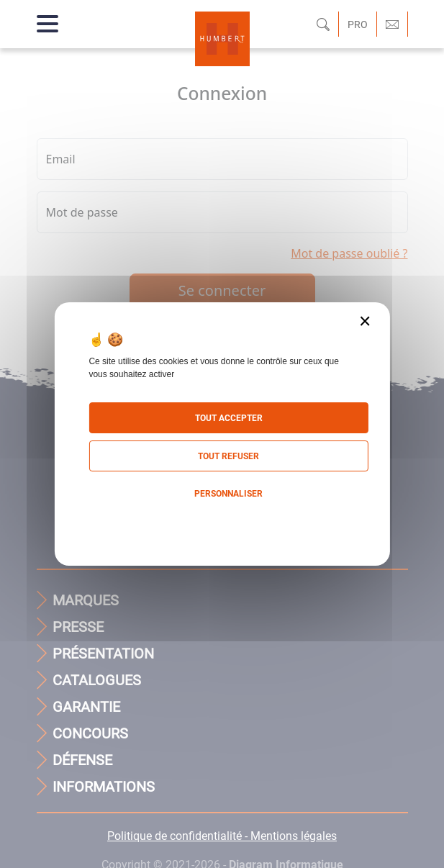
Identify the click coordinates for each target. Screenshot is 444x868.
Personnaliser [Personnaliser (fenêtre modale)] (228, 494)
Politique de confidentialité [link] (222, 523)
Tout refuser (228, 456)
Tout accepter (229, 418)
